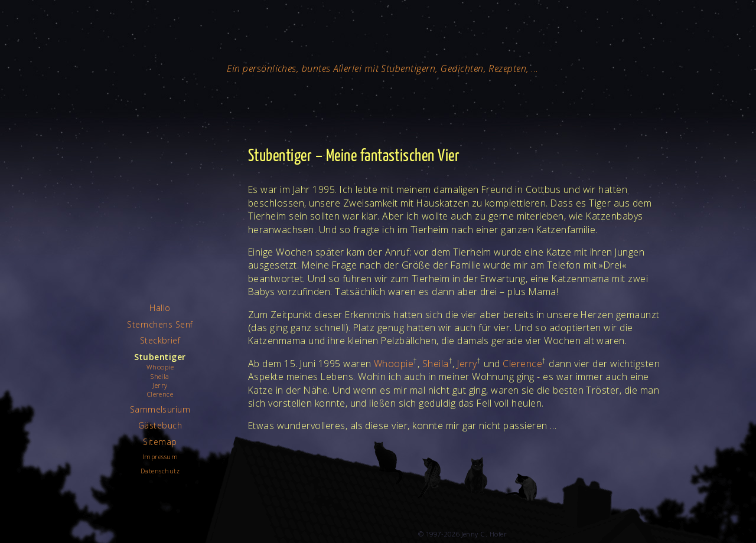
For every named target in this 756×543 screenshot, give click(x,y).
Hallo (160, 308)
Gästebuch (160, 425)
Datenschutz (160, 471)
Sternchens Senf (160, 324)
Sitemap (160, 442)
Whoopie (394, 364)
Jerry (467, 364)
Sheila (436, 364)
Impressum (160, 457)
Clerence (522, 364)
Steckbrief (160, 340)
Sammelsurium (160, 409)
